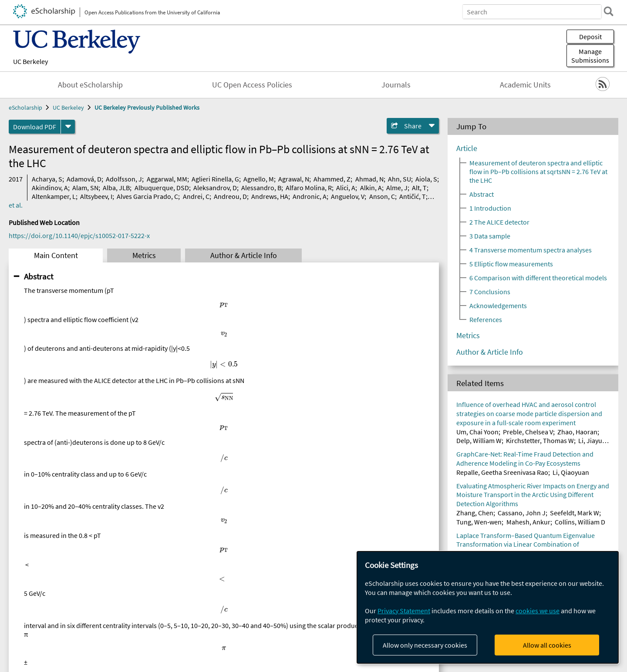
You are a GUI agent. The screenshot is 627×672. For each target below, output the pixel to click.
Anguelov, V (348, 196)
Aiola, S (426, 179)
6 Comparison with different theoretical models (538, 278)
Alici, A (346, 188)
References (486, 319)
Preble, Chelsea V (528, 432)
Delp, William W (479, 440)
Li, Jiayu (590, 440)
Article (467, 148)
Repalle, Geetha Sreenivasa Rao (502, 472)
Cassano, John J (522, 513)
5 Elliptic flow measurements (511, 264)
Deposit (590, 37)
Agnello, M (259, 179)
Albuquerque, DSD (162, 188)
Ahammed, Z (332, 179)
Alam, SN (85, 188)
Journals (396, 85)
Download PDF (35, 127)
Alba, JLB (116, 188)
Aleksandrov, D (215, 188)
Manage (590, 56)
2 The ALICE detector (499, 222)
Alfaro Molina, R (309, 188)
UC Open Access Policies (252, 85)
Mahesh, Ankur (528, 522)
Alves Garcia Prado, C (147, 196)
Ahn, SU (399, 179)
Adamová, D (84, 179)
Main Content (56, 255)
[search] (607, 11)
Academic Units (525, 85)
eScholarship (25, 108)
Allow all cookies (547, 645)
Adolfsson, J (124, 179)
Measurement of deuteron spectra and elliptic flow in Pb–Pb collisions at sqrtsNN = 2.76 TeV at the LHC (538, 171)
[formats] (68, 127)
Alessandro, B (261, 188)
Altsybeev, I (96, 196)
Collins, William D (580, 522)
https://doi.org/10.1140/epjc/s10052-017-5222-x (79, 235)
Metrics (144, 255)
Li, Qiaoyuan (571, 472)
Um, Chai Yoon (477, 432)
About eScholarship (90, 85)
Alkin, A (371, 188)
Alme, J (397, 188)
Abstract (39, 276)
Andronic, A (310, 196)
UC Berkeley (30, 61)
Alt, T (419, 188)
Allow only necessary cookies (425, 645)
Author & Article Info (244, 255)
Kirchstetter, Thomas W (540, 440)
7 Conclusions (490, 292)
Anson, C (382, 196)
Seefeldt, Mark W (575, 513)
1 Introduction (490, 208)
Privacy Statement (404, 611)
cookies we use (538, 611)
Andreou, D (230, 196)
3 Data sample (490, 236)
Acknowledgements (498, 306)
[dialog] (488, 607)
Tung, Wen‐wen (479, 522)
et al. (16, 205)
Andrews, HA (270, 196)
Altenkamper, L (54, 196)
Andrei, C (196, 196)
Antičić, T (413, 196)
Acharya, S (47, 179)
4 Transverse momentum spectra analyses (531, 250)
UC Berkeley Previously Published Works (147, 108)
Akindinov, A (50, 188)
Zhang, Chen (475, 513)
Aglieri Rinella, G (215, 179)
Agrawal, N (294, 179)
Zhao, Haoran (577, 432)
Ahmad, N (369, 179)
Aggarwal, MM (167, 179)
